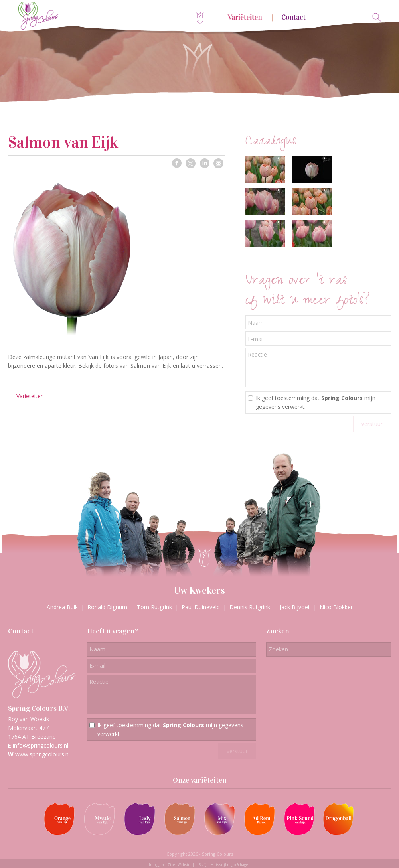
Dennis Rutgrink (250, 607)
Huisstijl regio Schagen (231, 865)
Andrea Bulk (62, 607)
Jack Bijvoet (295, 607)
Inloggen (156, 865)
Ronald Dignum (107, 607)
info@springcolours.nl (40, 745)
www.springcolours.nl (42, 754)
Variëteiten (30, 396)
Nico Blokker (336, 607)
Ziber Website (180, 865)
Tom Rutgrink (154, 607)
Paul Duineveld (201, 607)
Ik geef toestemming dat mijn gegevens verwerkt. (316, 402)
